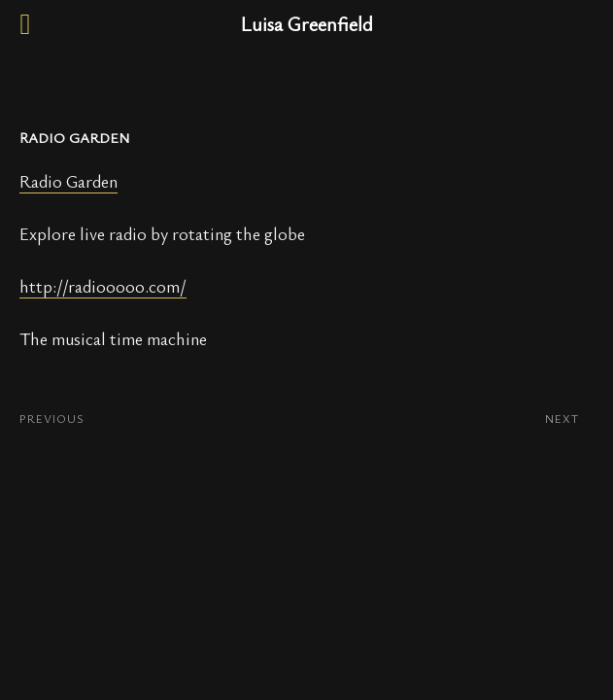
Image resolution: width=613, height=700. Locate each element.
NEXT (562, 418)
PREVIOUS (52, 418)
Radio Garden (68, 181)
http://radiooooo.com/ (103, 286)
